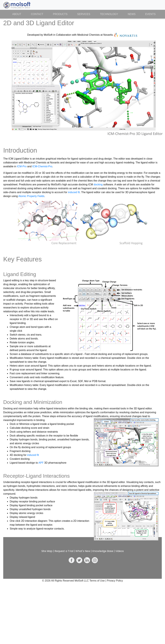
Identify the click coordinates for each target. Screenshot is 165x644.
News (132, 14)
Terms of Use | (98, 581)
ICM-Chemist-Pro (42, 166)
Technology (109, 14)
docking (98, 184)
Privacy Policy (115, 581)
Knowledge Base (103, 551)
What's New (83, 551)
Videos (120, 551)
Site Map (47, 551)
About (19, 14)
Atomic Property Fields (31, 196)
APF (41, 463)
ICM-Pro (22, 166)
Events (150, 14)
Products (60, 14)
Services (84, 14)
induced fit (74, 192)
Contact (37, 14)
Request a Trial (64, 551)
